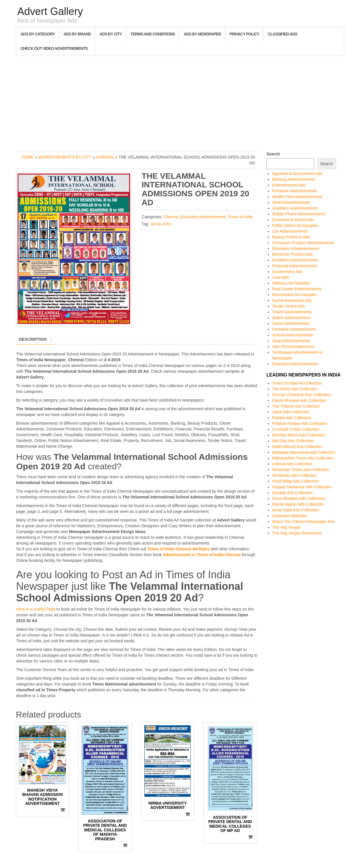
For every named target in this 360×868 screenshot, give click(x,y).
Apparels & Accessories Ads (297, 174)
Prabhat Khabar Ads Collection (300, 423)
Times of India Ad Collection (297, 383)
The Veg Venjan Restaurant (297, 533)
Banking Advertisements (294, 179)
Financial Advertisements (295, 266)
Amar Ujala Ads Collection (295, 510)
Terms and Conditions (153, 34)
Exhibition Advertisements (295, 260)
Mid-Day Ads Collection (293, 441)
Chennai (105, 157)
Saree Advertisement (291, 323)
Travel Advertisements (292, 312)
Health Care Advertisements (297, 197)
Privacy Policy (244, 34)
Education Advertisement (203, 217)
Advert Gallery (50, 11)
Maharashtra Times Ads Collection (303, 458)
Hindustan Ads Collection (295, 475)
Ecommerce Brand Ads (293, 220)
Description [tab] (33, 339)
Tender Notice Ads (289, 306)
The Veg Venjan (286, 527)
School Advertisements (293, 335)
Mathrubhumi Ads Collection (297, 447)
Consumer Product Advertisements (303, 243)
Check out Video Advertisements (54, 48)
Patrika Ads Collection (292, 418)
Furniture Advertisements (295, 191)
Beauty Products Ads (291, 237)
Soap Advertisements (291, 341)
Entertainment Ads (289, 185)
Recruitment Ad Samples (294, 295)
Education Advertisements (295, 248)
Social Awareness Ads (292, 300)
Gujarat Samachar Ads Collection (302, 487)
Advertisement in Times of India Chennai (202, 555)
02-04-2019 (161, 224)
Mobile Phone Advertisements (299, 214)
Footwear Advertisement (294, 329)
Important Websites (289, 516)
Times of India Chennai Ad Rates (178, 549)
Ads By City (110, 34)
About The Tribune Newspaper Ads (303, 521)
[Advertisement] (180, 102)
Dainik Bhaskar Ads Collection (299, 400)
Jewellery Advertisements (295, 208)
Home (28, 157)
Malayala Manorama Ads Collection (304, 452)
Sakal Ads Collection (291, 412)
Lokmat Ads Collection (292, 464)
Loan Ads (281, 277)
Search (273, 154)
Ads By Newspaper (202, 34)
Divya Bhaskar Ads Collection (299, 498)
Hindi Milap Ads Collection (295, 481)
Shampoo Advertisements (295, 364)
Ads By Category (38, 34)
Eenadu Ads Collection (292, 493)
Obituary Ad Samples (291, 283)
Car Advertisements (290, 231)
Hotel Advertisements (291, 202)
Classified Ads (283, 34)
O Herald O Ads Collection (296, 429)
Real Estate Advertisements (297, 289)
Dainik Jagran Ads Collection (298, 504)
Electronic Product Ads (292, 254)
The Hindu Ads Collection (295, 389)
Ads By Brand (77, 34)
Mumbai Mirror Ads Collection (299, 435)
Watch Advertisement (291, 318)
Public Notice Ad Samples (295, 225)
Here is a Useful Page (36, 609)
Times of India (240, 217)
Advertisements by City (65, 157)
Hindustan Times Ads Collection (301, 470)
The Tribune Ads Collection (296, 406)
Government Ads (287, 272)
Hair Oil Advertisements (293, 347)
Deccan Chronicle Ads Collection (301, 395)
